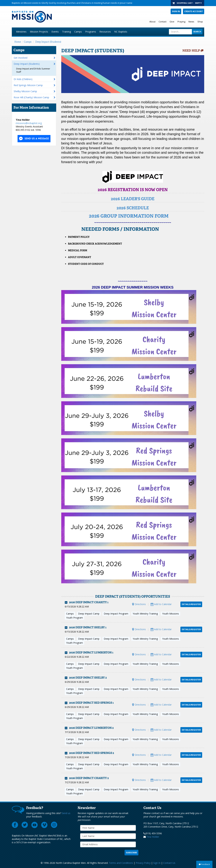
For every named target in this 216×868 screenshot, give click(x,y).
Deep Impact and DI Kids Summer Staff (33, 70)
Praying (181, 22)
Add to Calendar (161, 604)
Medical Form (78, 250)
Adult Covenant (80, 257)
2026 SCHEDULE (133, 208)
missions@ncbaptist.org (29, 123)
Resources (105, 32)
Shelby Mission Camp (25, 91)
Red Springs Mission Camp (28, 85)
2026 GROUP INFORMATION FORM (129, 216)
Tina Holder (153, 837)
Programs (91, 32)
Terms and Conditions (121, 863)
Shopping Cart (185, 3)
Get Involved (21, 58)
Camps (78, 32)
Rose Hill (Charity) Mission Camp (31, 97)
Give (172, 22)
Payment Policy (79, 237)
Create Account (194, 11)
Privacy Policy (143, 863)
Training (66, 32)
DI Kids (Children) (23, 79)
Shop (200, 22)
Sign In (176, 11)
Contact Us (169, 863)
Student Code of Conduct (86, 264)
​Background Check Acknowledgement (95, 244)
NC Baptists (121, 32)
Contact (163, 22)
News (191, 22)
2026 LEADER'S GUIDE (133, 199)
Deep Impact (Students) (48, 42)
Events (55, 32)
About (152, 22)
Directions (139, 604)
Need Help (191, 51)
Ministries (21, 32)
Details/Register (191, 604)
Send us (66, 813)
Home (18, 42)
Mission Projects (39, 32)
